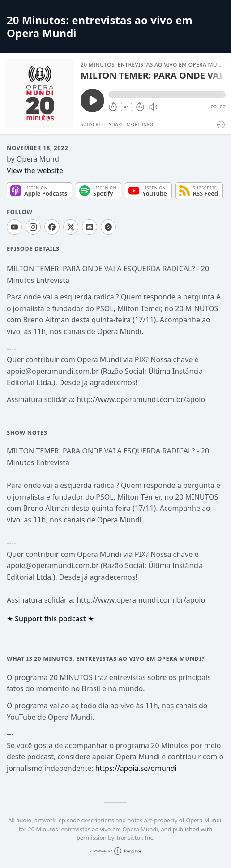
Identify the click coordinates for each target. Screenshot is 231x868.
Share (116, 124)
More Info (140, 124)
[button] (167, 94)
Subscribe (93, 124)
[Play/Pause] (40, 94)
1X (127, 107)
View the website (35, 171)
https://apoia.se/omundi (136, 768)
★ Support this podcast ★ (50, 619)
